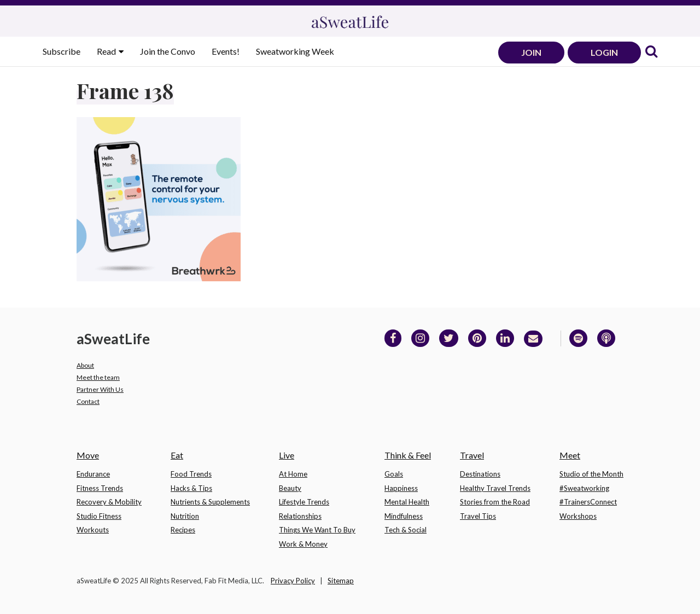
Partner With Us (100, 389)
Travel (472, 455)
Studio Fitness (99, 516)
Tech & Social (406, 530)
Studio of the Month (591, 474)
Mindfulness (404, 516)
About (85, 365)
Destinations (480, 474)
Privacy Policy (293, 581)
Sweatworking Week (295, 51)
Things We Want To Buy (317, 530)
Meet (570, 455)
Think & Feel (408, 455)
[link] (651, 52)
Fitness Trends (100, 488)
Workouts (93, 530)
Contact (88, 401)
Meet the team (98, 377)
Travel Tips (478, 516)
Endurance (93, 474)
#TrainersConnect (588, 502)
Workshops (578, 516)
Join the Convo (168, 51)
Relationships (300, 516)
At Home (293, 474)
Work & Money (303, 544)
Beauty (290, 488)
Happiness (401, 488)
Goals (394, 474)
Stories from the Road (495, 502)
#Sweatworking (584, 488)
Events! (226, 51)
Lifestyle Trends (304, 502)
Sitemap (341, 581)
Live (287, 455)
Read (107, 51)
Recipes (183, 530)
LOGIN (604, 52)
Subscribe (62, 51)
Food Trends (191, 474)
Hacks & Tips (191, 488)
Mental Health (407, 502)
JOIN (531, 52)
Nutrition (185, 516)
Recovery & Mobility (109, 502)
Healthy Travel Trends (495, 488)
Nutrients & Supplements (210, 502)
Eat (177, 455)
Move (88, 455)
